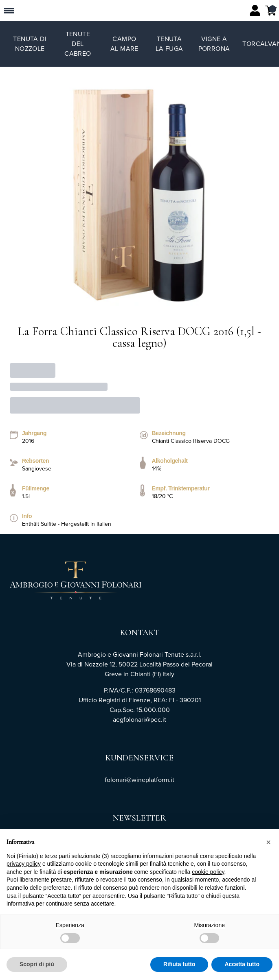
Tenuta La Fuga (169, 44)
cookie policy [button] (208, 872)
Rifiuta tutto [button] (179, 965)
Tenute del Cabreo (78, 44)
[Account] (255, 11)
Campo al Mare (124, 44)
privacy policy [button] (24, 864)
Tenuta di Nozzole (30, 44)
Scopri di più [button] (37, 965)
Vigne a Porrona (214, 44)
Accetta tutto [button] (242, 965)
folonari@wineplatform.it (139, 780)
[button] (268, 842)
